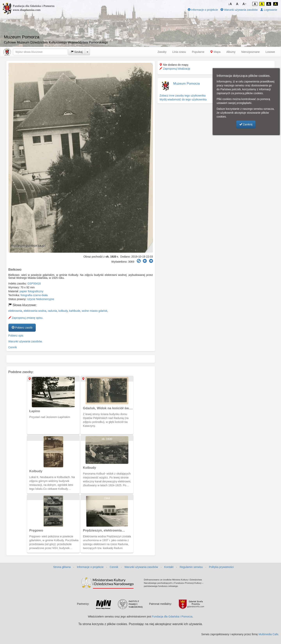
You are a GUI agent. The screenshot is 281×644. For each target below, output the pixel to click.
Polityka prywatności (221, 567)
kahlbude (75, 311)
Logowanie (269, 10)
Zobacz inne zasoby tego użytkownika (182, 96)
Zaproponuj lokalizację (175, 69)
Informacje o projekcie (203, 10)
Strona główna (62, 567)
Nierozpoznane (251, 52)
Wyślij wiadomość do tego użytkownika (183, 99)
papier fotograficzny (31, 291)
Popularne (198, 52)
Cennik (13, 347)
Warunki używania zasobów (239, 10)
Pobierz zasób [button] (22, 328)
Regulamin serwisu (191, 567)
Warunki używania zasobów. (25, 341)
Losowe (270, 52)
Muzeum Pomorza (186, 84)
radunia (52, 311)
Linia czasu (179, 52)
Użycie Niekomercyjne (41, 299)
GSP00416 (34, 283)
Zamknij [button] (246, 124)
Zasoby (162, 52)
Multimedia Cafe (268, 634)
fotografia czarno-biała (34, 295)
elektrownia (15, 311)
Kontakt (169, 567)
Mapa (215, 52)
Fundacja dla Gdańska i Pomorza (172, 617)
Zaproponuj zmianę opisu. (26, 318)
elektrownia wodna (35, 311)
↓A (230, 4)
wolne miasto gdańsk (95, 311)
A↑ (245, 4)
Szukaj (77, 52)
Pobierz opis (16, 336)
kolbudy (63, 311)
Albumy (231, 52)
